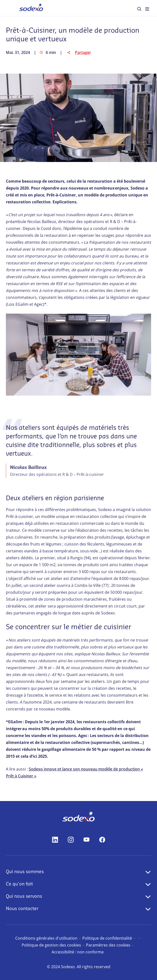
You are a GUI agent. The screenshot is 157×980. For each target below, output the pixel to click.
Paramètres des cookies (108, 945)
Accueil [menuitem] (24, 8)
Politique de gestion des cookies (51, 945)
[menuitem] (139, 9)
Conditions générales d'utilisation (46, 938)
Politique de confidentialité (107, 938)
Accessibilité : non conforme (78, 952)
